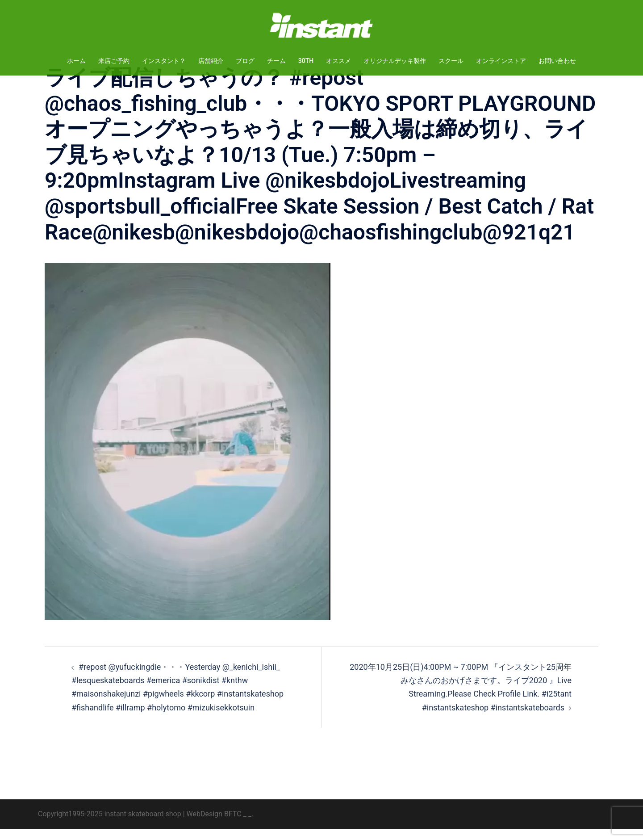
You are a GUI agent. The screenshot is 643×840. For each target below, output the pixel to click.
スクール (451, 61)
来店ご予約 (114, 61)
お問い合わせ (557, 61)
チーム (276, 61)
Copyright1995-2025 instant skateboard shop (110, 825)
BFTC (233, 825)
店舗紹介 (211, 61)
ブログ (245, 61)
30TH (306, 61)
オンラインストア (501, 61)
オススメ (338, 61)
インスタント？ (164, 61)
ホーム (76, 61)
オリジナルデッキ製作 (395, 61)
